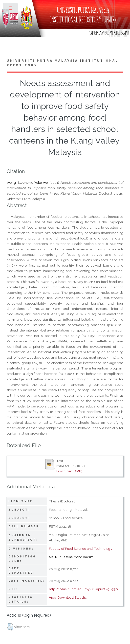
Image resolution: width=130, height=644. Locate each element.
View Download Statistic (68, 597)
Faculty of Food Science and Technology (81, 549)
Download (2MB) (69, 471)
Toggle (11, 9)
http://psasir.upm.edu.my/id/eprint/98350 (83, 589)
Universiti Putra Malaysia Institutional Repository (63, 63)
